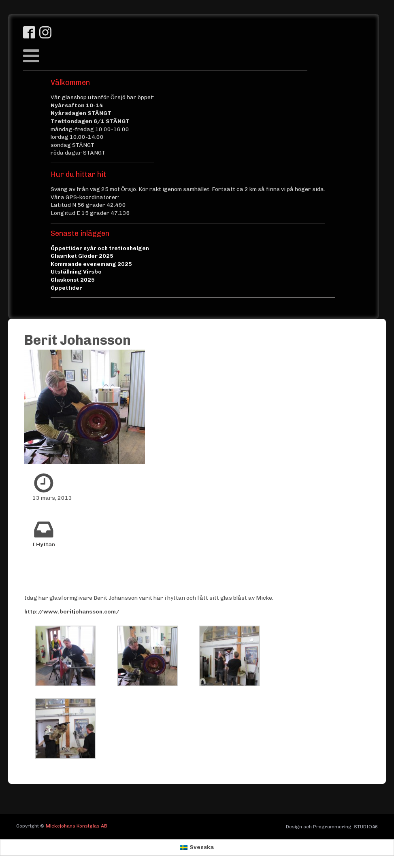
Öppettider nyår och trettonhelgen (100, 248)
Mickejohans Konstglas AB (77, 826)
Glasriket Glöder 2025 (82, 256)
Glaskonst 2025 (73, 280)
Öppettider (66, 288)
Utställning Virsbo (76, 272)
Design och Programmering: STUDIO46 (332, 827)
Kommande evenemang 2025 (91, 264)
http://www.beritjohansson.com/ (72, 612)
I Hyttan (44, 544)
